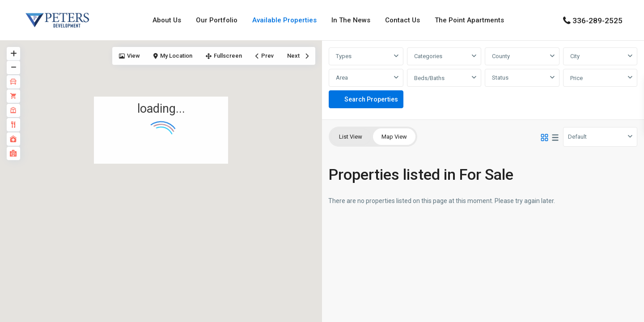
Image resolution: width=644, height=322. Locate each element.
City (575, 56)
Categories (428, 56)
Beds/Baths (429, 78)
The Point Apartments (469, 20)
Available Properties (284, 20)
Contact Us (402, 20)
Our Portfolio (217, 20)
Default (577, 137)
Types (344, 56)
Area (342, 78)
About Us (167, 20)
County (501, 56)
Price (576, 78)
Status (500, 78)
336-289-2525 (597, 21)
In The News (351, 20)
